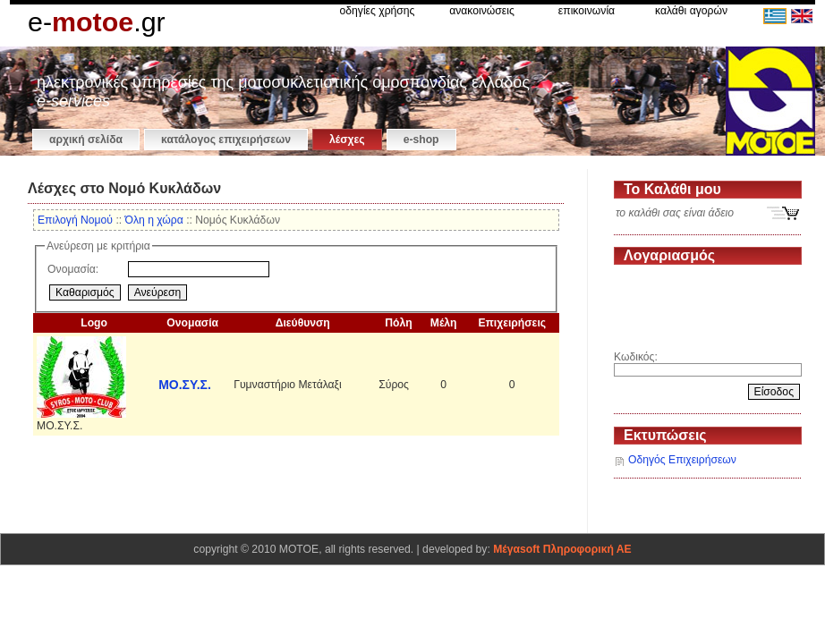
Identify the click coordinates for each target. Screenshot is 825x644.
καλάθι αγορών (691, 11)
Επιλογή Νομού (75, 220)
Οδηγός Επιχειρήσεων (682, 460)
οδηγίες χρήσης (378, 11)
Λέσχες (347, 140)
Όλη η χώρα (154, 220)
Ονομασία (192, 323)
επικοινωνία (587, 11)
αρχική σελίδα (86, 140)
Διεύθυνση (303, 323)
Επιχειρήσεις (512, 323)
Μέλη (444, 323)
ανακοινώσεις (482, 11)
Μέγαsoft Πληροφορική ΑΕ (562, 549)
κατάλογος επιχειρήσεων (226, 140)
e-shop (421, 140)
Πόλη (398, 323)
